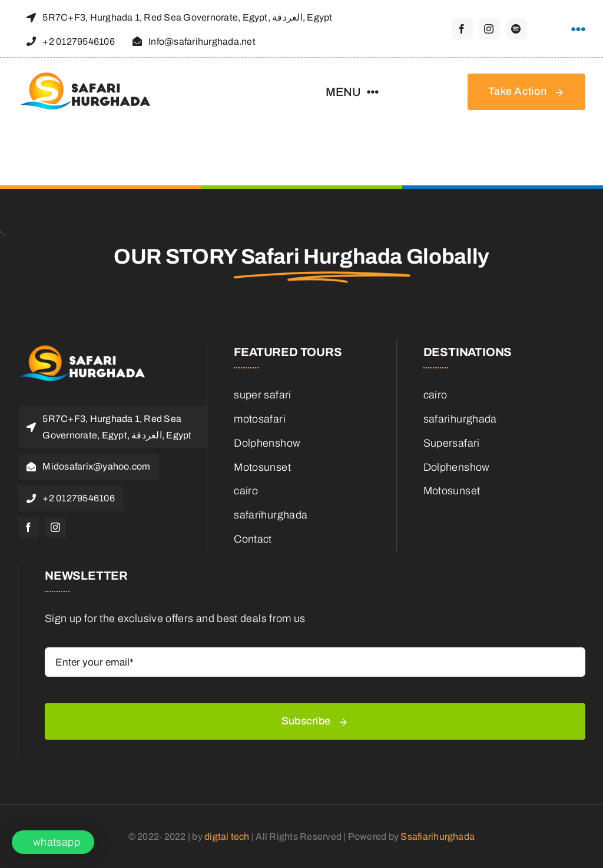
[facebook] (462, 29)
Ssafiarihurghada (438, 837)
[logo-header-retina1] (88, 351)
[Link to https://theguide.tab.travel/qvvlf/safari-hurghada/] (578, 29)
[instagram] (489, 29)
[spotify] (516, 29)
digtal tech (227, 837)
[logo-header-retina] (91, 78)
